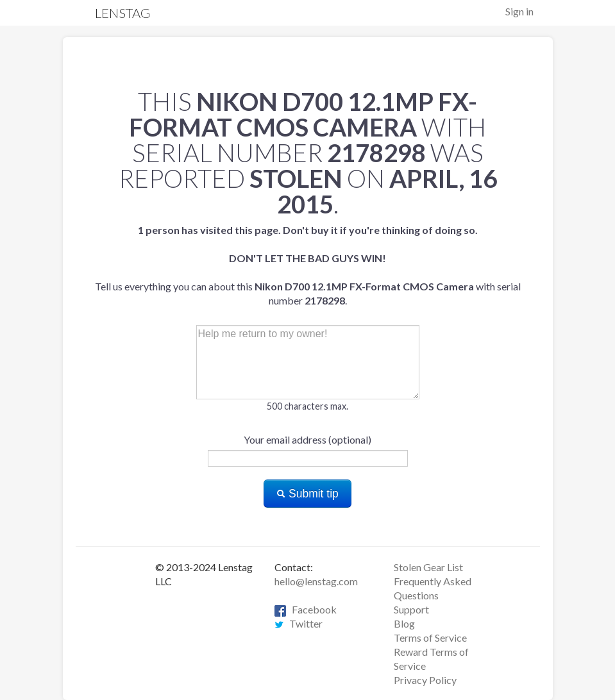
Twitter (299, 623)
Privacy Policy (425, 680)
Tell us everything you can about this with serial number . (308, 265)
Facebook (306, 609)
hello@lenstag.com (316, 581)
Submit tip (307, 494)
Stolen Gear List (428, 567)
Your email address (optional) (307, 439)
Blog (404, 623)
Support (411, 609)
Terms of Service (430, 637)
